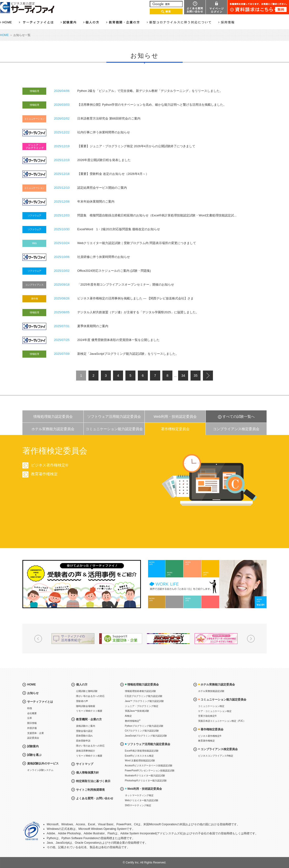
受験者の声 (82, 701)
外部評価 (32, 728)
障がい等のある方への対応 (90, 696)
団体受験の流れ (84, 736)
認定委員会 (33, 738)
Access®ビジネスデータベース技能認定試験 (149, 766)
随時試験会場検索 (86, 706)
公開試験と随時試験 (87, 691)
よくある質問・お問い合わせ (95, 798)
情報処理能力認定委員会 (53, 416)
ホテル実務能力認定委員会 (53, 429)
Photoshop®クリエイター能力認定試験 (146, 781)
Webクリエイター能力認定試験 (142, 800)
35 (196, 376)
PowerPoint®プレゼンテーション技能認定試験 (150, 771)
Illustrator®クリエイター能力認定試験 (145, 776)
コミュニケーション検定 (211, 706)
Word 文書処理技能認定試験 (140, 761)
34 (183, 376)
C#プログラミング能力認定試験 (142, 731)
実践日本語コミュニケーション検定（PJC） (222, 721)
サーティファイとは (40, 702)
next (208, 376)
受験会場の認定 (84, 731)
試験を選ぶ (34, 755)
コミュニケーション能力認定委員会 (114, 429)
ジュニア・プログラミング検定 (142, 706)
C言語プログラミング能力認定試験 (144, 696)
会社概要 (32, 713)
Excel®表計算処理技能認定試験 (142, 751)
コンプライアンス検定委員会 (236, 429)
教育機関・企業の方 (89, 719)
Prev (38, 639)
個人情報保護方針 (88, 773)
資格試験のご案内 (86, 726)
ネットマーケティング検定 (139, 795)
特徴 (30, 708)
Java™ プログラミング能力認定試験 (144, 701)
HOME (4, 35)
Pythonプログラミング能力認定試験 (144, 726)
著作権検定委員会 (175, 429)
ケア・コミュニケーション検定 (215, 711)
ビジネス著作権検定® (210, 736)
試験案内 (33, 746)
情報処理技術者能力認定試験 (140, 691)
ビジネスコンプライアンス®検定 (216, 756)
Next (251, 639)
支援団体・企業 (36, 733)
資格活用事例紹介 (86, 751)
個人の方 (82, 685)
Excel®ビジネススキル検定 (139, 756)
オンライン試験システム (40, 770)
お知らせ (33, 693)
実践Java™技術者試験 (137, 711)
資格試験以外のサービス (43, 763)
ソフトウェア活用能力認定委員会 (114, 416)
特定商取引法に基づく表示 (93, 781)
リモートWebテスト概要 (89, 711)
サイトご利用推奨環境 (90, 790)
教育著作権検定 (206, 741)
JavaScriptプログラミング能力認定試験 (146, 736)
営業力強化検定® (207, 716)
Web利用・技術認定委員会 (175, 416)
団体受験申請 (83, 741)
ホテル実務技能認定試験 (211, 691)
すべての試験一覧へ (239, 416)
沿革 (30, 718)
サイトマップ (85, 764)
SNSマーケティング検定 (138, 805)
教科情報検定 (133, 721)
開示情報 (32, 723)
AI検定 (128, 716)
